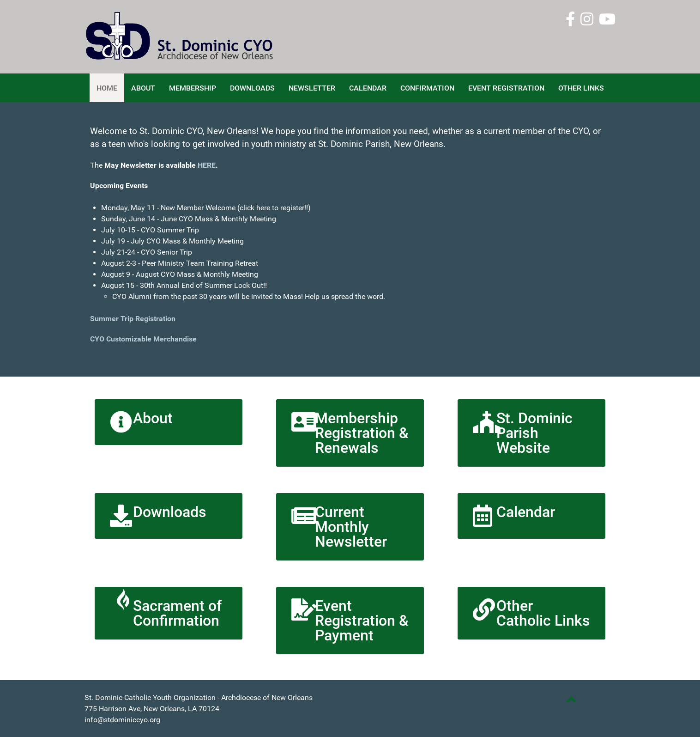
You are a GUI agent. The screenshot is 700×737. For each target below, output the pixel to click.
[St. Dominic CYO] (200, 36)
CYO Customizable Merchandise (144, 339)
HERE (207, 165)
